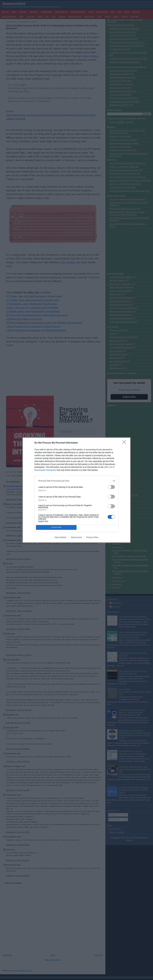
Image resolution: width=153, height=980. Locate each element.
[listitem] (76, 481)
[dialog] (76, 490)
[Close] (125, 443)
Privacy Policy (92, 537)
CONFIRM (56, 527)
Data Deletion (61, 537)
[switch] (111, 487)
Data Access (76, 537)
